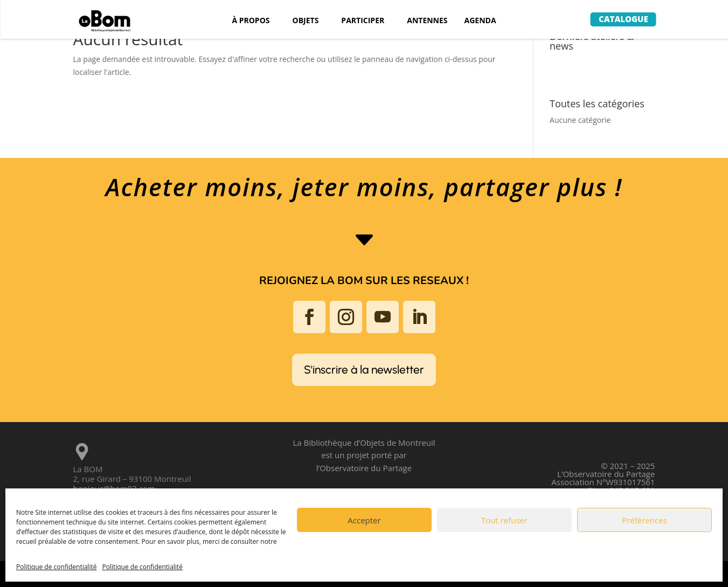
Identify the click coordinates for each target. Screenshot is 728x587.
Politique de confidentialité (56, 567)
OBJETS (306, 21)
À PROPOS (251, 21)
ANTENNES (427, 21)
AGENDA (480, 21)
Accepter (364, 520)
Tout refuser (504, 520)
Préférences (644, 520)
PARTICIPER (363, 21)
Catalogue (623, 19)
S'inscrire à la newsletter (364, 370)
